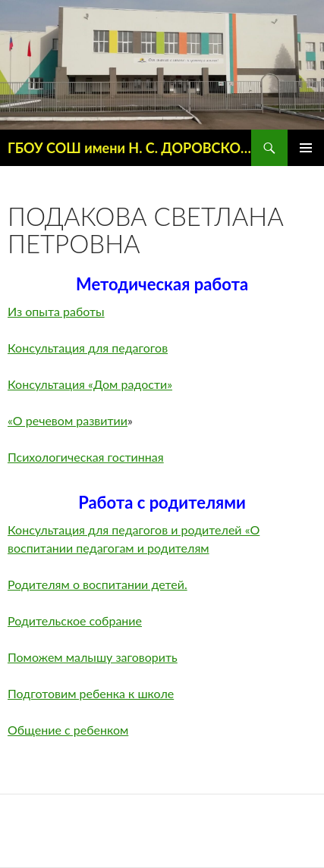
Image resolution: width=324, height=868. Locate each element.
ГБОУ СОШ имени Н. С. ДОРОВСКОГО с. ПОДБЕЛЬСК (129, 148)
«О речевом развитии (68, 420)
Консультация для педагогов (88, 348)
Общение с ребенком (68, 730)
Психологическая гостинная (86, 457)
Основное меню (306, 148)
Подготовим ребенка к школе (91, 693)
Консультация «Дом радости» (90, 384)
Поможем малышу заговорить (93, 657)
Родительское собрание (75, 620)
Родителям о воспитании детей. (98, 584)
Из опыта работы (56, 311)
